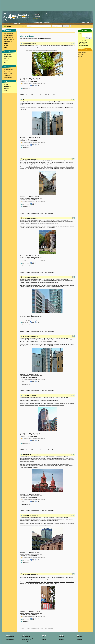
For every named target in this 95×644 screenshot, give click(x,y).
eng (73, 168)
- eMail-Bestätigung (83, 44)
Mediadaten (7, 88)
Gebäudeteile (50, 154)
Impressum (79, 637)
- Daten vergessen (82, 42)
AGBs (78, 641)
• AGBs (80, 57)
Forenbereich (7, 54)
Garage (57, 583)
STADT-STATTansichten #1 (31, 574)
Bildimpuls (46, 50)
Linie (56, 108)
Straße (51, 168)
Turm (47, 228)
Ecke (53, 108)
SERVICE (6, 66)
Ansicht (39, 108)
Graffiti (48, 583)
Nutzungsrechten (32, 81)
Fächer (42, 95)
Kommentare (25, 88)
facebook (61, 637)
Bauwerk (68, 464)
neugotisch (35, 467)
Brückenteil (61, 466)
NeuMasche (44, 641)
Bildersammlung (8, 41)
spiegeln (48, 287)
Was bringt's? (7, 86)
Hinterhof (52, 583)
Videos (5, 47)
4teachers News (10, 640)
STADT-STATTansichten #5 (31, 337)
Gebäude (31, 167)
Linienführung (61, 108)
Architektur (43, 154)
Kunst (24, 109)
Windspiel (35, 50)
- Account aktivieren (83, 45)
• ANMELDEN (82, 55)
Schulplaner (9, 641)
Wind (27, 50)
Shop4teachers (8, 69)
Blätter (30, 50)
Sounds (6, 45)
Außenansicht (42, 168)
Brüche (54, 346)
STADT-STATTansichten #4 (31, 396)
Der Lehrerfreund (46, 638)
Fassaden (56, 154)
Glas (62, 287)
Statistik (6, 90)
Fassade (25, 100)
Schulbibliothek (8, 56)
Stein (50, 228)
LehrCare (44, 640)
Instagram (62, 640)
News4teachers (8, 75)
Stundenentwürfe (8, 34)
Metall (50, 346)
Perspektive (33, 108)
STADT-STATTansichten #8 (31, 159)
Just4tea (6, 60)
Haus (73, 167)
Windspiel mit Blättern (29, 44)
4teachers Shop (10, 637)
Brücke (56, 466)
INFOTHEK (7, 51)
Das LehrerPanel (26, 637)
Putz (21, 109)
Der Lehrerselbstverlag (27, 638)
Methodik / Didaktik (9, 39)
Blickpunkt (40, 50)
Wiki (5, 62)
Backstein (29, 467)
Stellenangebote (8, 77)
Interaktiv (6, 43)
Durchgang (56, 168)
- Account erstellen (83, 41)
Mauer (54, 228)
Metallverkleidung (69, 108)
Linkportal (6, 58)
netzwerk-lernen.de (26, 640)
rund (47, 346)
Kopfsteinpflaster (64, 168)
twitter (61, 638)
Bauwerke (68, 167)
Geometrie (54, 405)
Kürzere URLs (7, 71)
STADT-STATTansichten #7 (31, 218)
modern (58, 287)
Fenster (36, 168)
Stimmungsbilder (52, 95)
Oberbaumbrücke (69, 466)
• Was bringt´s (82, 53)
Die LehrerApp (25, 641)
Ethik (56, 50)
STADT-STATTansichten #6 (31, 277)
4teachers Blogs (8, 73)
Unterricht (28, 95)
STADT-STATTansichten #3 (31, 455)
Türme (22, 467)
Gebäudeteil (37, 167)
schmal (70, 168)
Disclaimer (79, 638)
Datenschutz (79, 640)
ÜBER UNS (7, 81)
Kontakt (6, 84)
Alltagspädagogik (8, 37)
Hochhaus (53, 287)
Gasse (48, 168)
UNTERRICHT (8, 30)
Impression (52, 50)
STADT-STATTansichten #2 (31, 516)
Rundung (49, 108)
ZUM (43, 637)
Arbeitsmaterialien (8, 36)
